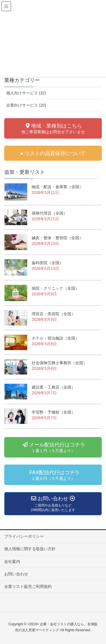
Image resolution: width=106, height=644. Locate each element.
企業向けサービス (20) (26, 105)
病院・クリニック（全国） (55, 288)
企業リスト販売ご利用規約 (28, 586)
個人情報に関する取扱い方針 (30, 549)
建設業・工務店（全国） (53, 387)
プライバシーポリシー (24, 536)
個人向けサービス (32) (26, 93)
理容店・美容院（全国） (53, 314)
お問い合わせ (16, 574)
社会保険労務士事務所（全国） (59, 363)
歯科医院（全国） (47, 263)
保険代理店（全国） (49, 213)
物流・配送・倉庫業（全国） (57, 187)
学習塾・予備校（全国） (53, 412)
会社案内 (12, 562)
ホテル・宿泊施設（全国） (55, 338)
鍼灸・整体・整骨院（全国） (57, 238)
